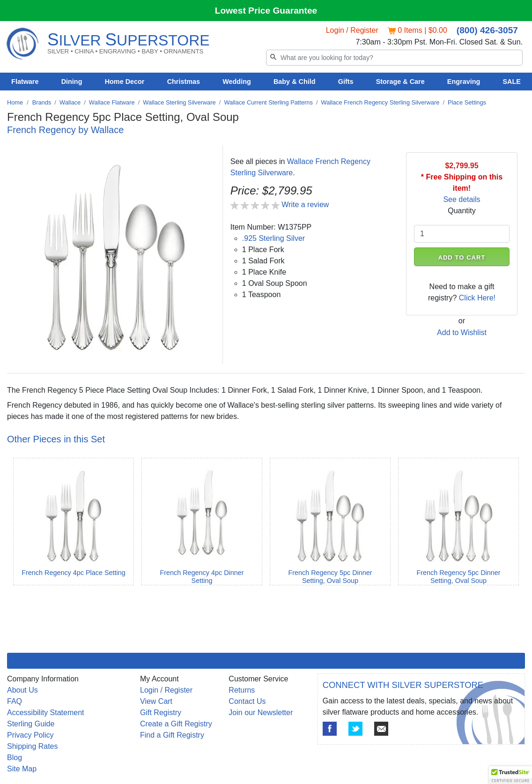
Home (15, 102)
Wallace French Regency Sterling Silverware (381, 102)
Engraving (464, 82)
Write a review (305, 205)
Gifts (346, 82)
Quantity (462, 211)
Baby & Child (295, 82)
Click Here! (477, 298)
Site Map (22, 769)
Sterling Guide (31, 724)
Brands (42, 102)
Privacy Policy (30, 735)
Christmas (184, 82)
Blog (15, 758)
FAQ (15, 701)
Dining (72, 82)
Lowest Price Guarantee (266, 11)
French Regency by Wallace (65, 130)
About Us (22, 690)
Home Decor (125, 82)
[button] (510, 775)
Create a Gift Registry (176, 724)
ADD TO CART (462, 258)
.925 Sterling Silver (273, 238)
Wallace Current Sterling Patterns (268, 102)
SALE (511, 82)
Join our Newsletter (261, 713)
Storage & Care (400, 82)
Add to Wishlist (462, 332)
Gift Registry (161, 713)
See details (462, 199)
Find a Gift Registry (172, 735)
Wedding (237, 82)
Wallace (70, 102)
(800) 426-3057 (487, 30)
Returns (242, 690)
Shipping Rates (33, 746)
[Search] (394, 58)
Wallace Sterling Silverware (179, 102)
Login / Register (352, 30)
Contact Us (247, 701)
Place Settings (467, 102)
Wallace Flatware (112, 102)
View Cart (156, 701)
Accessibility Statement (46, 713)
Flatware (25, 82)
